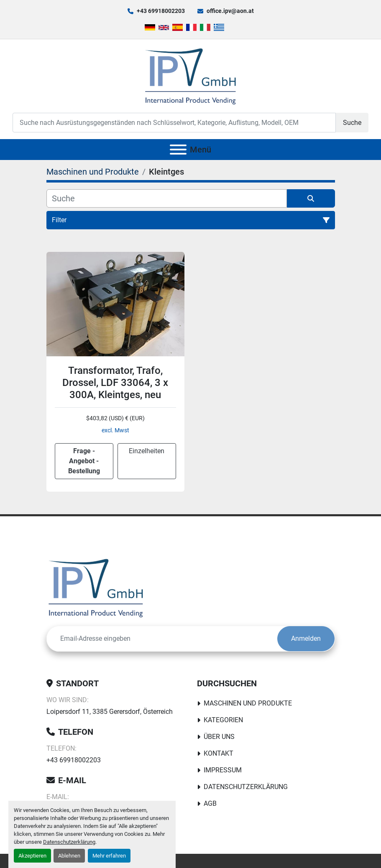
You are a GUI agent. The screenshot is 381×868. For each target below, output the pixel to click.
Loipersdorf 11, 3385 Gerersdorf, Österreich (110, 712)
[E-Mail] (162, 639)
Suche (352, 123)
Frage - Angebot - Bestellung (84, 461)
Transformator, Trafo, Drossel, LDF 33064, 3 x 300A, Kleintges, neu (115, 383)
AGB (210, 803)
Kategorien (223, 720)
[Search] (174, 123)
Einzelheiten (147, 451)
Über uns (219, 737)
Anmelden (306, 638)
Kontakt (219, 753)
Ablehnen (69, 856)
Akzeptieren (32, 856)
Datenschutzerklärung (69, 842)
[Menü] (178, 150)
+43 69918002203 (161, 11)
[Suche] (167, 198)
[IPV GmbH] (96, 587)
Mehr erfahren (109, 856)
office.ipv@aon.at (230, 11)
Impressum (223, 770)
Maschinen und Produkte (248, 703)
